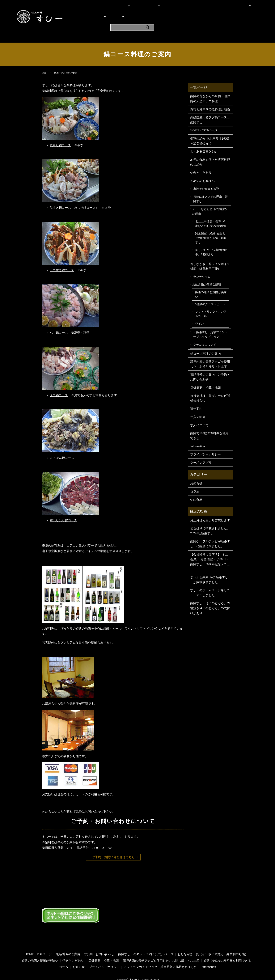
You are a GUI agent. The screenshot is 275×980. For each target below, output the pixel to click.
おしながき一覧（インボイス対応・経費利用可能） (210, 256)
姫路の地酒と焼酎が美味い (211, 284)
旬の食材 (196, 490)
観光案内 (192, 11)
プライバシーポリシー (205, 444)
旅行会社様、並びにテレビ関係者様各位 (210, 388)
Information (208, 11)
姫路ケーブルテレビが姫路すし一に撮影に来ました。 (210, 534)
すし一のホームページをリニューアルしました (210, 583)
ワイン (199, 314)
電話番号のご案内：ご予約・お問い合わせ (210, 367)
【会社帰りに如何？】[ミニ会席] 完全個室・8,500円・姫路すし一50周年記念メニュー (210, 552)
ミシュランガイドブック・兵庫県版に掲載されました (160, 957)
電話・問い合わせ (139, 4)
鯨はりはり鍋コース (63, 510)
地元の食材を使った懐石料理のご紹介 (210, 152)
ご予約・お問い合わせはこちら (113, 847)
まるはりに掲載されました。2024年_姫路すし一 (210, 521)
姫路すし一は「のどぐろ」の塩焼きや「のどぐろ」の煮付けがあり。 (210, 598)
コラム (195, 481)
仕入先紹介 (198, 407)
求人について (199, 415)
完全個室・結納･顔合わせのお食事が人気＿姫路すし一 (211, 228)
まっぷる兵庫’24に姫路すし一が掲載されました (209, 570)
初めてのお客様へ (202, 171)
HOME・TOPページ (93, 4)
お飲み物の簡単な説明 (207, 275)
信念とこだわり (201, 163)
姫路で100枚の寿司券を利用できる (209, 426)
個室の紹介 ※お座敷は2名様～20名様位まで (186, 4)
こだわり (116, 4)
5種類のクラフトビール (210, 294)
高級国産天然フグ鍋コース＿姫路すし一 (210, 110)
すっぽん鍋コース (62, 448)
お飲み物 (112, 11)
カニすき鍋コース (62, 260)
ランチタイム (202, 267)
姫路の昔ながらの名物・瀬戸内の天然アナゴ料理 (210, 89)
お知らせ (196, 473)
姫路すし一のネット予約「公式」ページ (146, 944)
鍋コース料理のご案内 (205, 343)
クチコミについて (205, 334)
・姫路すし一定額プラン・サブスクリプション (210, 324)
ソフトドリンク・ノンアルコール (211, 304)
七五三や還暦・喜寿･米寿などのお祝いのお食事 (211, 214)
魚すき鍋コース (60, 198)
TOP (44, 63)
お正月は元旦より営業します (210, 510)
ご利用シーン (229, 4)
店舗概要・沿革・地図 (167, 11)
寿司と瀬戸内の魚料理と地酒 (210, 99)
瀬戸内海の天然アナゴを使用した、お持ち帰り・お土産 (210, 354)
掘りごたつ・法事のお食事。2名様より (211, 242)
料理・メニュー (90, 11)
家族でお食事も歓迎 (206, 179)
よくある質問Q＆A (135, 11)
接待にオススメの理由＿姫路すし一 (210, 189)
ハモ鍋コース (59, 323)
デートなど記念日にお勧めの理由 (209, 201)
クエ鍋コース (59, 385)
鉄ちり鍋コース (60, 135)
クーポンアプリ (230, 11)
